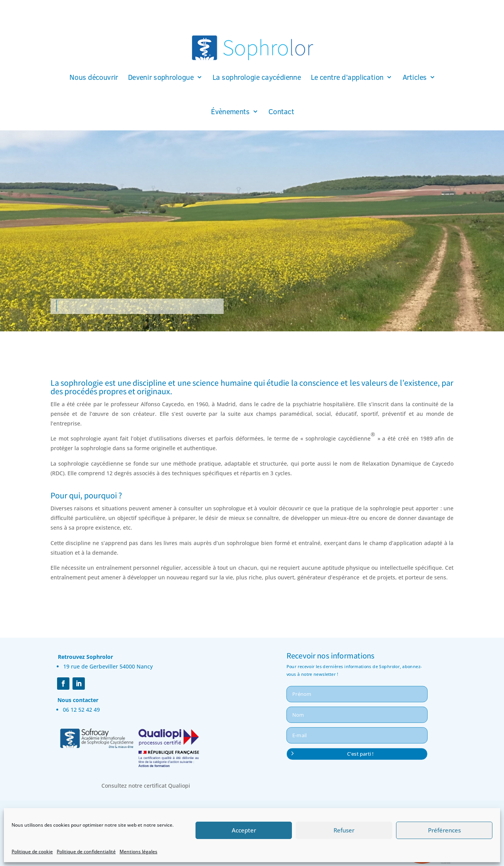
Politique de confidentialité (86, 852)
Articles (414, 78)
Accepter (244, 830)
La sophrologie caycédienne (256, 78)
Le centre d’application (347, 78)
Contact (281, 112)
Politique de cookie (32, 852)
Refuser (344, 830)
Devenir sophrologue (160, 78)
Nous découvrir (94, 78)
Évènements (230, 112)
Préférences (444, 830)
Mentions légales (138, 852)
